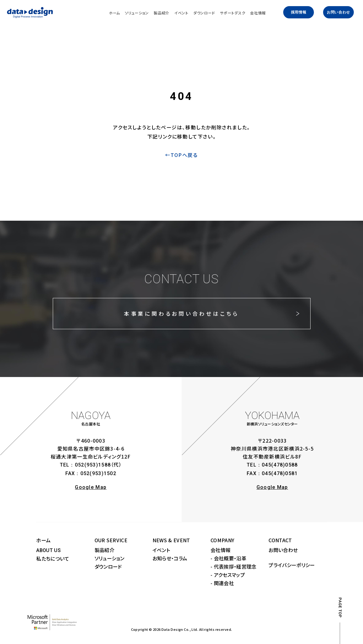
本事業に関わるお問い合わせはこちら (181, 313)
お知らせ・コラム (170, 558)
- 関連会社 (222, 583)
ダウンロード (108, 566)
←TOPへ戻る (181, 155)
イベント (161, 550)
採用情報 (299, 12)
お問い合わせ (338, 12)
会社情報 (220, 550)
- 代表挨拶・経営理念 (234, 566)
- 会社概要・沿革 (228, 558)
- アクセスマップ (228, 575)
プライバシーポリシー (292, 565)
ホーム (43, 540)
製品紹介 (104, 550)
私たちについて (53, 558)
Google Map (91, 487)
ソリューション (110, 558)
